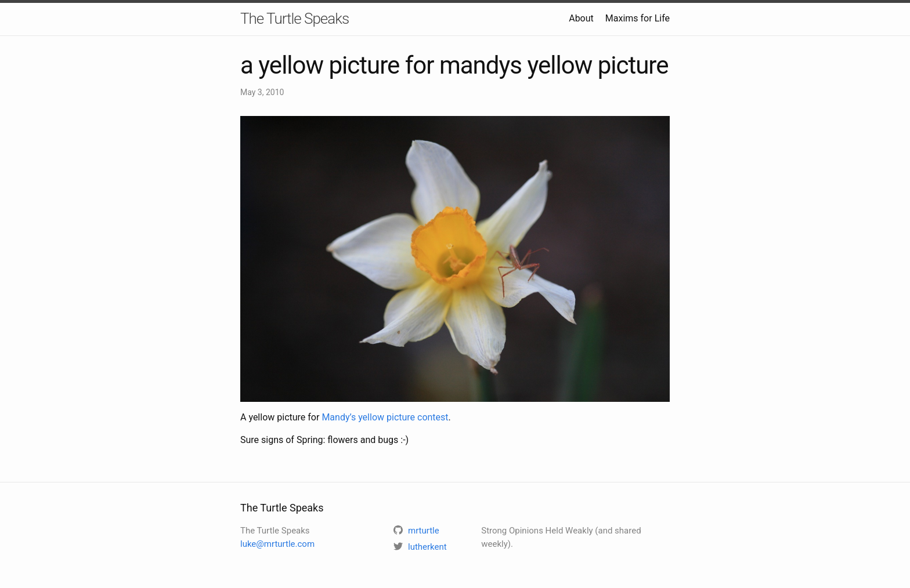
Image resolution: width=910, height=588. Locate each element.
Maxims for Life (638, 18)
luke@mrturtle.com (277, 544)
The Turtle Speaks (295, 19)
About (581, 18)
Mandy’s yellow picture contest (385, 417)
